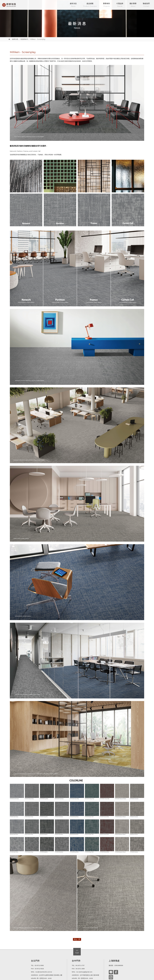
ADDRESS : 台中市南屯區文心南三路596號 (85, 975)
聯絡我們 (146, 5)
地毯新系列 (24, 39)
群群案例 (107, 5)
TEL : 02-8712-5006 (37, 965)
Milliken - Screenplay (38, 39)
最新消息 (73, 5)
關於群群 (133, 5)
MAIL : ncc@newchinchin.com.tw (41, 972)
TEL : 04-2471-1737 (78, 965)
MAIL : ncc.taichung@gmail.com (82, 972)
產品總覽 (90, 5)
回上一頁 (77, 939)
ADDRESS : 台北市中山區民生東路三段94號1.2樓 (47, 975)
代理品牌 (120, 5)
